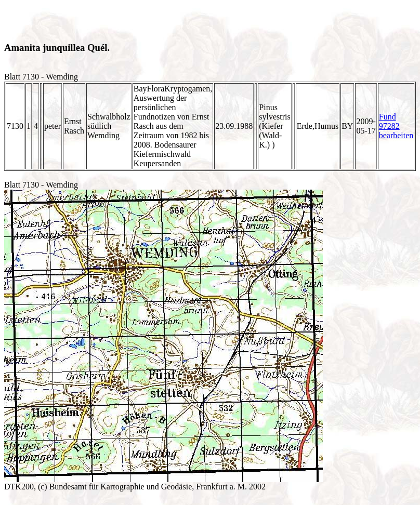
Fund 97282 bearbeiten (396, 126)
